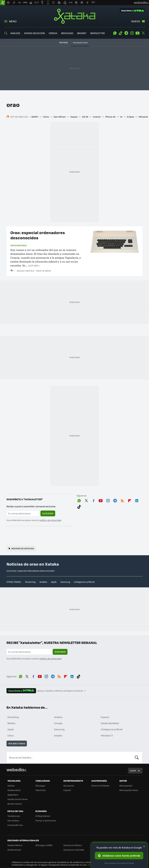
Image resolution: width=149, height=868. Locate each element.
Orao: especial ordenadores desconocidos (38, 235)
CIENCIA (53, 33)
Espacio (105, 717)
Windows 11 (107, 735)
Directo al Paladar (100, 786)
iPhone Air (110, 117)
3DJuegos (40, 786)
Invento (97, 117)
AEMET (35, 117)
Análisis (43, 582)
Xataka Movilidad (110, 723)
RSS (122, 500)
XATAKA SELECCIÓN (34, 33)
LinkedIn (137, 500)
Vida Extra (41, 790)
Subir (133, 771)
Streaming (30, 582)
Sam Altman (60, 117)
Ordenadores (19, 245)
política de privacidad (50, 520)
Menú (13, 21)
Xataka (75, 16)
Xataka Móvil (14, 790)
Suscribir (48, 513)
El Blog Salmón (43, 816)
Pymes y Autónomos (46, 820)
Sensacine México (73, 845)
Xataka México (15, 845)
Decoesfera (13, 820)
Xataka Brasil (14, 850)
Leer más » (34, 266)
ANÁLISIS (15, 33)
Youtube (138, 33)
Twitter (143, 33)
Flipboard (130, 500)
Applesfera (13, 795)
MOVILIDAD (67, 33)
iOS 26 (85, 117)
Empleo (58, 735)
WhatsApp (115, 33)
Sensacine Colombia (74, 850)
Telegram (126, 33)
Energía (58, 723)
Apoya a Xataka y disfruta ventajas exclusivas (60, 691)
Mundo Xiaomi (15, 804)
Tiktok (121, 33)
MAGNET (82, 33)
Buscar (137, 758)
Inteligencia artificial (84, 582)
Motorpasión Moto (129, 790)
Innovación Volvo (80, 43)
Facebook (94, 500)
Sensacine (69, 786)
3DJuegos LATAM (44, 845)
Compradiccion (15, 825)
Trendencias (14, 816)
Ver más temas (17, 743)
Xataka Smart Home (18, 799)
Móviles (11, 723)
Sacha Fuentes (25, 271)
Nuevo (136, 21)
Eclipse (130, 117)
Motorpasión (126, 786)
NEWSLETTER (97, 33)
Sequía (74, 117)
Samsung (65, 582)
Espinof (67, 790)
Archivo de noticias (23, 548)
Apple (54, 582)
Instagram (132, 33)
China (46, 117)
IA (121, 117)
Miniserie (143, 117)
